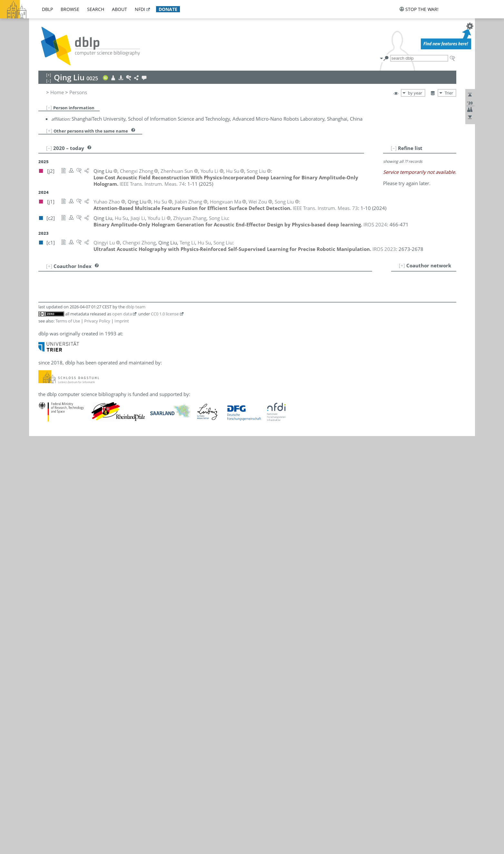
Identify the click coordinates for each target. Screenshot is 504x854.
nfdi (140, 9)
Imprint (122, 739)
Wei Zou (67, 686)
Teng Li (70, 608)
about (119, 9)
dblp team (136, 725)
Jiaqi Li (70, 601)
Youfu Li (71, 615)
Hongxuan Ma (74, 637)
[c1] (98, 608)
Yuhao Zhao (71, 672)
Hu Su (65, 644)
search (96, 9)
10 (46, 665)
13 (46, 686)
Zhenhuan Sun (74, 651)
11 (46, 672)
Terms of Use (68, 739)
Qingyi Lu (69, 630)
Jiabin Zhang (72, 658)
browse (70, 9)
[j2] (98, 615)
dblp (47, 9)
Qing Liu (61, 142)
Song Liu (72, 622)
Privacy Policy (97, 739)
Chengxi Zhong (75, 679)
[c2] (98, 601)
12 (46, 679)
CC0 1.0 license (165, 732)
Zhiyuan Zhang (75, 665)
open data (122, 732)
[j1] (106, 622)
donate (168, 9)
